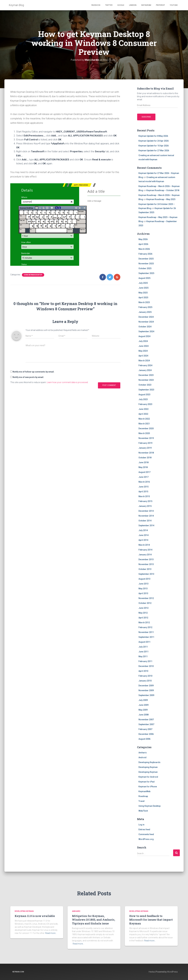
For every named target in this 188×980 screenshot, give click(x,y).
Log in (141, 825)
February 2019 (145, 443)
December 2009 (146, 686)
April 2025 (143, 298)
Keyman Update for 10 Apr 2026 (154, 146)
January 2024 (145, 370)
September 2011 (146, 637)
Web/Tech (143, 811)
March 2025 (144, 302)
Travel (142, 801)
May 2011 (143, 656)
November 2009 (146, 690)
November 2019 (146, 438)
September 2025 (146, 273)
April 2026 (143, 244)
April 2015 (143, 492)
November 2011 (146, 632)
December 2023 (146, 375)
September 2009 (146, 695)
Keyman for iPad (147, 782)
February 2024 (145, 365)
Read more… (51, 933)
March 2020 (144, 433)
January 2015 (145, 506)
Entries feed (144, 829)
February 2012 (145, 627)
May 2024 (143, 351)
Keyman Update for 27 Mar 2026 (154, 151)
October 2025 (145, 268)
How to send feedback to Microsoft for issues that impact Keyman (151, 920)
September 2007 (146, 724)
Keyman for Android (148, 777)
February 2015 (145, 501)
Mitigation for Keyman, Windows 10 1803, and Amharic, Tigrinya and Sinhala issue (94, 920)
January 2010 (145, 681)
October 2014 (145, 521)
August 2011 (144, 642)
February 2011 (145, 661)
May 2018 (143, 467)
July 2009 (143, 700)
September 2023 (146, 390)
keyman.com (18, 972)
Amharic (143, 753)
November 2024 (146, 322)
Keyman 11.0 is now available (35, 916)
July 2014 (143, 530)
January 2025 (145, 312)
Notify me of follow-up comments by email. (33, 372)
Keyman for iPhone (148, 787)
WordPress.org (146, 839)
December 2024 (146, 317)
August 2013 (144, 579)
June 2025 (143, 288)
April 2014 (143, 540)
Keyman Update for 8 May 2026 (153, 136)
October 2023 (145, 385)
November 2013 (146, 564)
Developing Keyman (148, 767)
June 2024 (143, 346)
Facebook (96, 5)
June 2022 (143, 409)
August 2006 (144, 739)
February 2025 (145, 307)
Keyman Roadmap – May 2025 (161, 199)
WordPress (172, 972)
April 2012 (143, 618)
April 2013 (143, 593)
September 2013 (146, 574)
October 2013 (145, 569)
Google (121, 5)
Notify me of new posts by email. (28, 377)
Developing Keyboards (149, 762)
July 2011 (143, 647)
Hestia (152, 972)
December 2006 (146, 734)
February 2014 (145, 550)
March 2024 (144, 361)
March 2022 (144, 419)
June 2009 (143, 705)
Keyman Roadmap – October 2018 (163, 190)
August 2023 (144, 395)
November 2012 (146, 598)
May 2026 (143, 239)
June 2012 (143, 608)
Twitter (109, 5)
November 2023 (146, 380)
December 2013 (146, 559)
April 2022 (143, 414)
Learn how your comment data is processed (67, 382)
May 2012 (143, 613)
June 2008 (143, 715)
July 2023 (143, 399)
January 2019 (145, 448)
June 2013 (143, 584)
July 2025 (143, 283)
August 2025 (144, 278)
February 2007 (145, 729)
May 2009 (143, 710)
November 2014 (146, 516)
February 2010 (145, 676)
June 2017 (143, 477)
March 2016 (144, 482)
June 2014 (143, 535)
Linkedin (133, 5)
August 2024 (144, 336)
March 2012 (144, 623)
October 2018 (145, 458)
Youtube (174, 5)
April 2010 (143, 671)
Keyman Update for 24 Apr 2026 (154, 141)
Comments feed (146, 834)
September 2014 (146, 525)
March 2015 (144, 496)
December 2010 (146, 666)
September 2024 (146, 331)
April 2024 (143, 356)
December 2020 (146, 428)
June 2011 (143, 652)
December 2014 (146, 511)
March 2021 (144, 424)
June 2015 (143, 487)
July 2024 (143, 341)
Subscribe (146, 117)
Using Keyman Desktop (33, 275)
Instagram (146, 5)
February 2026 (145, 254)
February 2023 (145, 404)
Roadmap (143, 796)
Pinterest (160, 5)
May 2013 (143, 589)
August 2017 (144, 472)
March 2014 (144, 545)
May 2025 (143, 293)
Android (142, 757)
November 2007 (146, 720)
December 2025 (146, 259)
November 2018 (146, 453)
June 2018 (143, 462)
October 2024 (145, 327)
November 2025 (146, 264)
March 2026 (144, 249)
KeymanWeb (144, 791)
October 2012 (145, 603)
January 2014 (145, 555)
